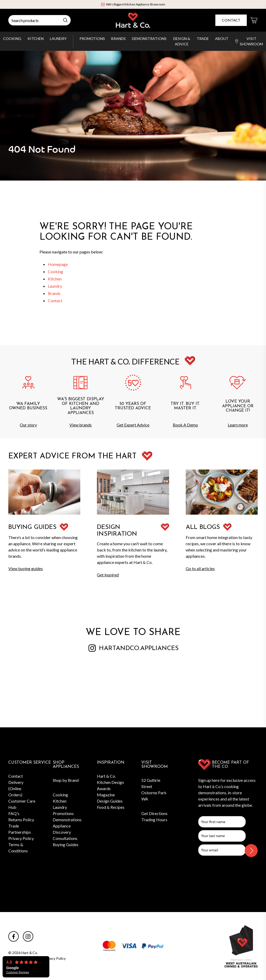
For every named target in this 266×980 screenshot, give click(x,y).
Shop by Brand (66, 780)
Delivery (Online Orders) (16, 788)
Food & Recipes (111, 807)
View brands (81, 425)
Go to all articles (200, 568)
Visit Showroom (249, 41)
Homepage (58, 264)
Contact (231, 21)
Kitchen (36, 39)
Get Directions (154, 813)
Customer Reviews (18, 972)
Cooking (12, 39)
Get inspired (108, 575)
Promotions (92, 39)
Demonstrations (149, 39)
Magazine (106, 795)
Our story (28, 425)
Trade (203, 39)
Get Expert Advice (133, 425)
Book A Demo (185, 425)
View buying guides (26, 568)
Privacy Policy (21, 838)
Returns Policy (21, 820)
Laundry (58, 39)
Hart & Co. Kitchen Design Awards (110, 782)
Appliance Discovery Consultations (65, 832)
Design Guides (110, 801)
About (222, 39)
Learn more (238, 425)
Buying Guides (66, 844)
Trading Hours (154, 820)
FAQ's (14, 813)
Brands (118, 39)
